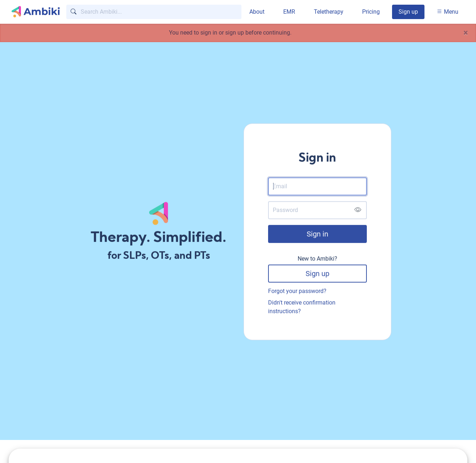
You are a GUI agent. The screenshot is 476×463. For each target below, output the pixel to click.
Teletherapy (329, 12)
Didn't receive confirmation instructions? (302, 308)
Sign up (408, 12)
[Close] (466, 33)
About (257, 12)
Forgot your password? (297, 292)
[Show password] (358, 211)
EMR (289, 12)
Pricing (371, 12)
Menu (448, 12)
